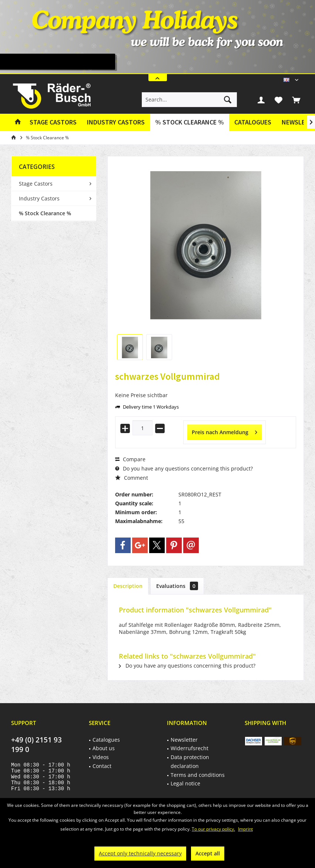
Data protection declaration (190, 761)
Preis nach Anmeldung (224, 431)
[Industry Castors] (116, 122)
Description (128, 586)
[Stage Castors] (53, 122)
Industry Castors (39, 198)
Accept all (208, 853)
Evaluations (177, 586)
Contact (102, 766)
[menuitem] (296, 100)
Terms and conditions (198, 775)
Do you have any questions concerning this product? (184, 468)
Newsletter (184, 740)
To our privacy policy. (213, 829)
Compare (130, 459)
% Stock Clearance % (45, 213)
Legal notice (185, 783)
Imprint (245, 829)
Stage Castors (36, 184)
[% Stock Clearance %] (190, 122)
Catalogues (253, 122)
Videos (101, 757)
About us (104, 748)
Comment (132, 478)
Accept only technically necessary (140, 853)
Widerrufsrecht (190, 748)
